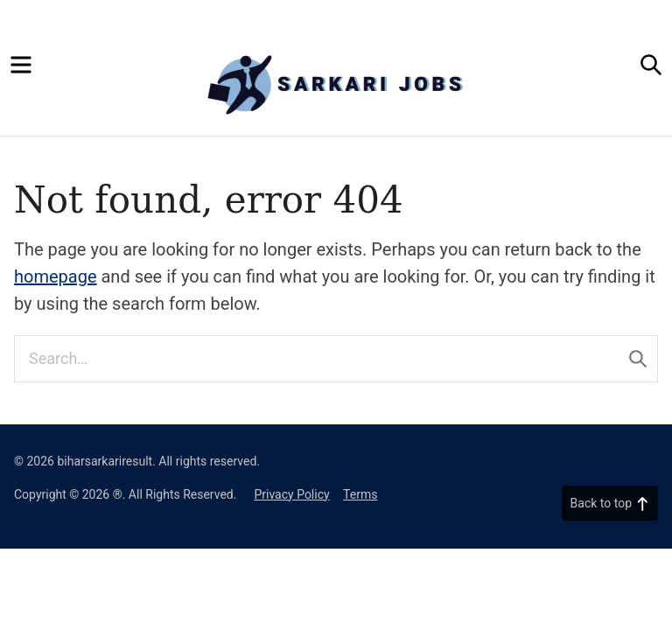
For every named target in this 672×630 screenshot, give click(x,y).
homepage (56, 276)
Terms (360, 494)
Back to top (610, 504)
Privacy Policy (291, 494)
